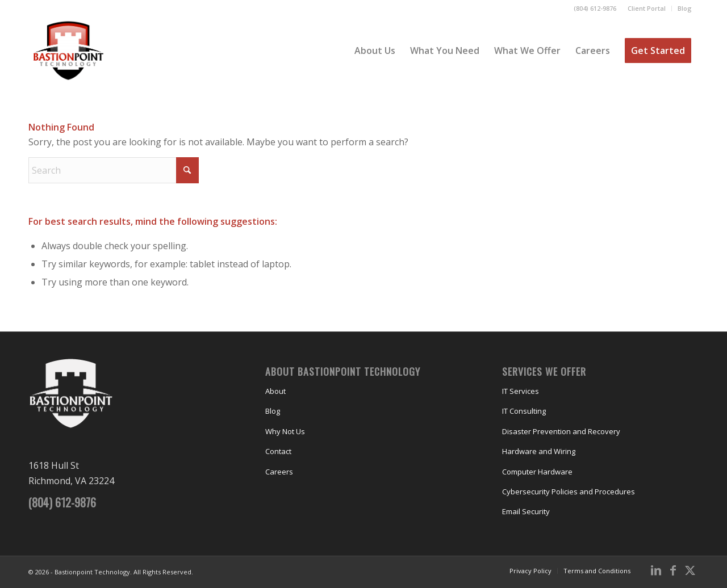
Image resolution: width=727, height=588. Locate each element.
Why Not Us (285, 431)
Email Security (526, 511)
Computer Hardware (537, 472)
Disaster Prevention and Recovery (561, 431)
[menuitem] (647, 9)
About (275, 391)
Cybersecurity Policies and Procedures (569, 492)
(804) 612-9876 (595, 8)
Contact (278, 451)
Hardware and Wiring (539, 451)
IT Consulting (524, 411)
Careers (279, 472)
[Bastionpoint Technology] (68, 51)
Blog (685, 8)
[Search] (114, 170)
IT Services (521, 391)
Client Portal (647, 8)
